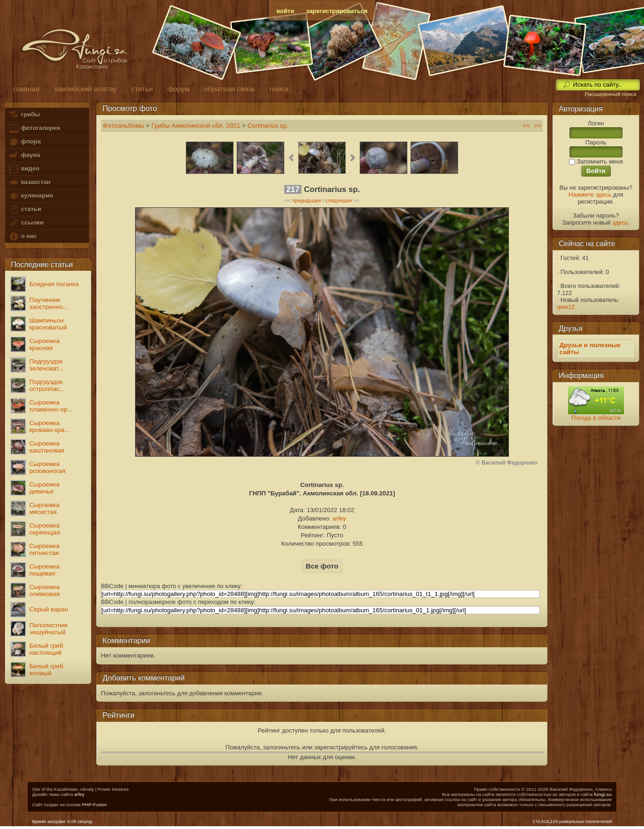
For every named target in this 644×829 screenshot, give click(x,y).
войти (285, 11)
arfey (339, 518)
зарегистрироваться (337, 11)
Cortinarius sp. (268, 126)
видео (24, 169)
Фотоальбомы (124, 126)
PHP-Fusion (94, 805)
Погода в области (596, 418)
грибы (24, 115)
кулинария (31, 196)
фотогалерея (34, 128)
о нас (22, 236)
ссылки (26, 223)
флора (24, 142)
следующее (339, 200)
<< (526, 126)
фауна (24, 155)
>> (537, 126)
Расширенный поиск (610, 94)
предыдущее (307, 200)
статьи (25, 209)
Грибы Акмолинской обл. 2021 (196, 126)
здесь (620, 223)
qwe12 (566, 307)
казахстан (29, 182)
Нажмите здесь (590, 195)
